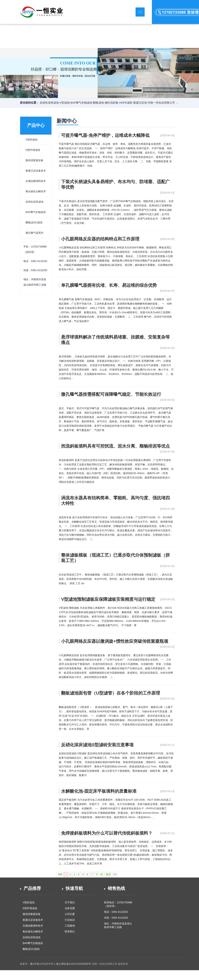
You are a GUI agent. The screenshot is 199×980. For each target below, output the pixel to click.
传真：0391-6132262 (116, 918)
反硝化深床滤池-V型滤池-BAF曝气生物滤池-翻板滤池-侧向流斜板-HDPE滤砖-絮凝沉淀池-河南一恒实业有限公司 (107, 103)
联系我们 (70, 931)
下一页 (99, 874)
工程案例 (70, 926)
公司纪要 (70, 914)
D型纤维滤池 (33, 150)
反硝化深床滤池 (34, 202)
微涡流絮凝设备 (34, 160)
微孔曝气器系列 (34, 233)
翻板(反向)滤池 (34, 222)
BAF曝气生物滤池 (36, 212)
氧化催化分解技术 (36, 191)
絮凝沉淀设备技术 (36, 171)
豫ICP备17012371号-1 (43, 964)
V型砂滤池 (31, 140)
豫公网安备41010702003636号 (74, 964)
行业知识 (70, 920)
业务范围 (70, 908)
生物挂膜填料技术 (36, 181)
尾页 (108, 874)
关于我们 (70, 902)
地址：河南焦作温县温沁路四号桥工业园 (118, 925)
